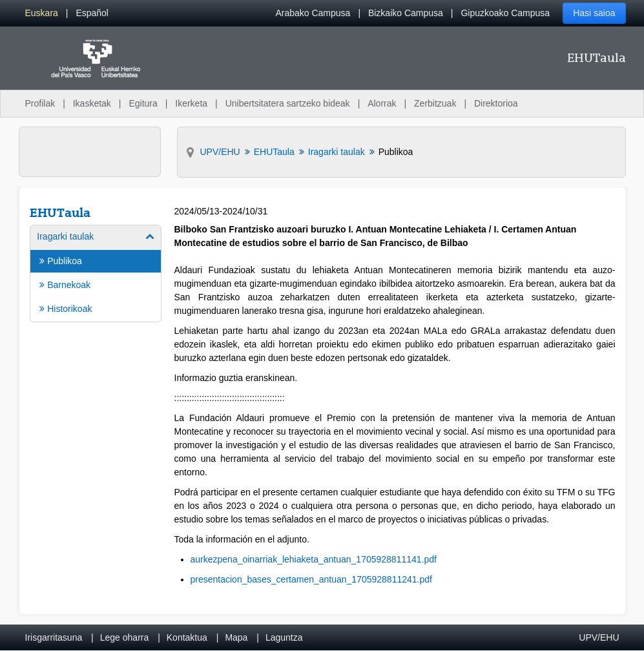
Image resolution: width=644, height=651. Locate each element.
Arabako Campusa (313, 13)
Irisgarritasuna (54, 637)
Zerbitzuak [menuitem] (435, 103)
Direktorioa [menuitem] (496, 103)
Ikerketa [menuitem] (191, 103)
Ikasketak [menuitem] (92, 103)
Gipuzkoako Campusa (505, 13)
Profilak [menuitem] (40, 103)
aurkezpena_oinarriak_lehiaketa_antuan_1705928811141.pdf (314, 559)
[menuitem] (42, 13)
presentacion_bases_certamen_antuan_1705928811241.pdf (311, 579)
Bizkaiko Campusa (406, 13)
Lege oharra (125, 637)
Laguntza (284, 637)
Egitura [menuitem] (143, 103)
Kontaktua (187, 637)
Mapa (236, 637)
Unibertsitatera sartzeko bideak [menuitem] (288, 103)
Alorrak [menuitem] (382, 103)
